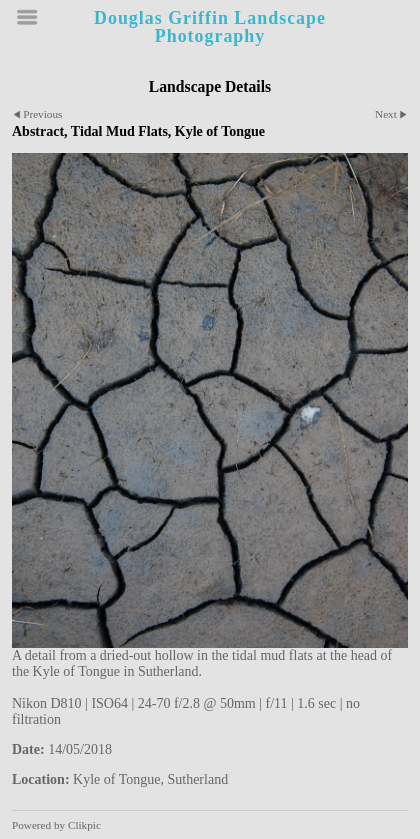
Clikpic (84, 825)
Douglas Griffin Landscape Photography (210, 27)
